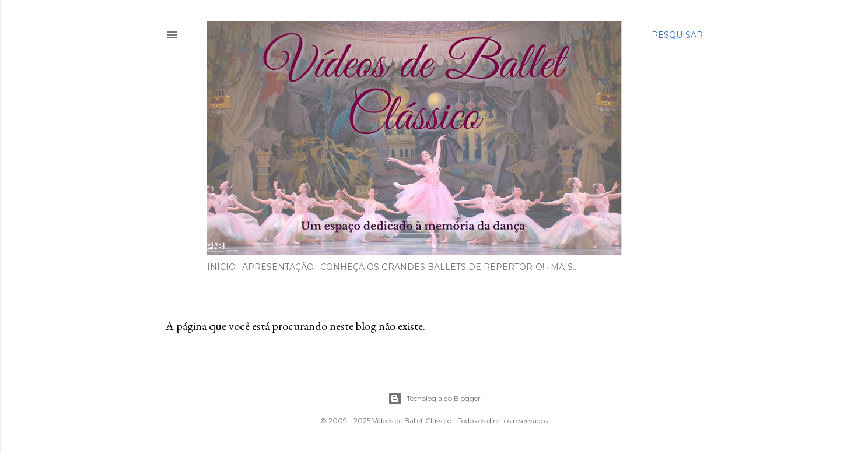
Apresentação (278, 267)
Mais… (564, 267)
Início (221, 267)
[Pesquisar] (677, 35)
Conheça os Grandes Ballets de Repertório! (432, 267)
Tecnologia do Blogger (434, 399)
